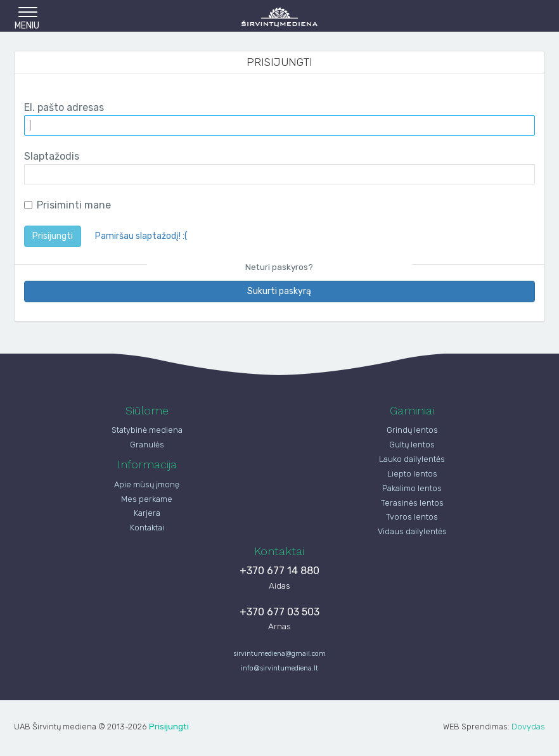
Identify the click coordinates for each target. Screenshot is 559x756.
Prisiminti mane (67, 205)
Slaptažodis (52, 156)
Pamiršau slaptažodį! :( (141, 236)
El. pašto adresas (64, 107)
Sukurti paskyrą (279, 291)
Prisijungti (53, 236)
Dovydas (528, 727)
